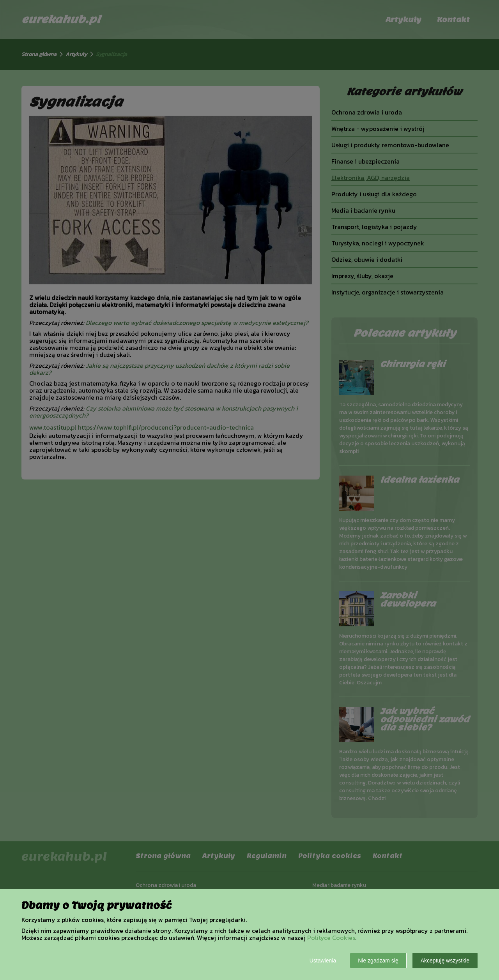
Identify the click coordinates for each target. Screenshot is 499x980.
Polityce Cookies (331, 938)
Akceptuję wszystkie (445, 961)
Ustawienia (323, 961)
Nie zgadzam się (378, 961)
